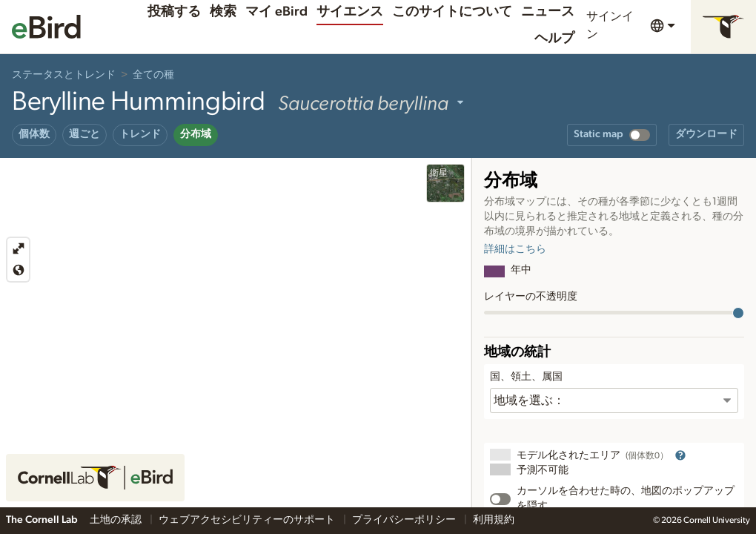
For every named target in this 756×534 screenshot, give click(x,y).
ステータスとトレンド (64, 75)
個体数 (34, 134)
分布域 (196, 134)
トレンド (140, 134)
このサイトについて (452, 12)
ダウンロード (706, 134)
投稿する (174, 12)
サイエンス (350, 12)
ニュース (548, 12)
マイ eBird (276, 12)
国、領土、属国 (526, 377)
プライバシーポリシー (405, 520)
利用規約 (494, 520)
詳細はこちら (515, 249)
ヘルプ (554, 39)
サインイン (610, 25)
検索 (223, 12)
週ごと (84, 134)
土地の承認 (117, 520)
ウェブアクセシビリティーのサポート (248, 520)
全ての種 (153, 75)
